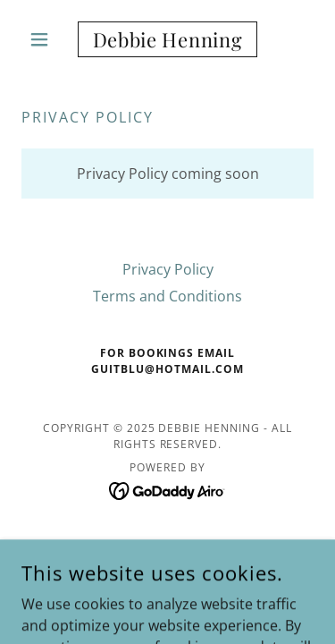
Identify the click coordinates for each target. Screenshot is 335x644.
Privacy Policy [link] (168, 269)
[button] (43, 39)
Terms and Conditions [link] (167, 296)
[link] (167, 39)
